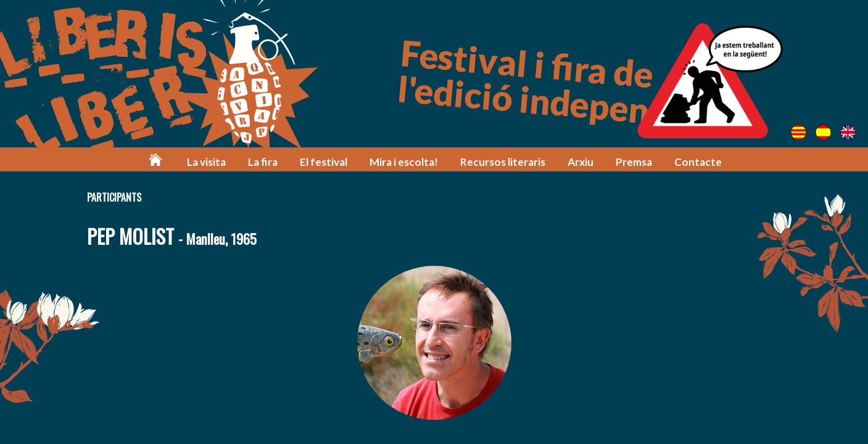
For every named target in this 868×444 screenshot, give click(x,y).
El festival (324, 162)
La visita (206, 162)
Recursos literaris (503, 162)
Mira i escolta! (404, 162)
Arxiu (581, 162)
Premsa (634, 162)
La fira (263, 162)
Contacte (698, 162)
